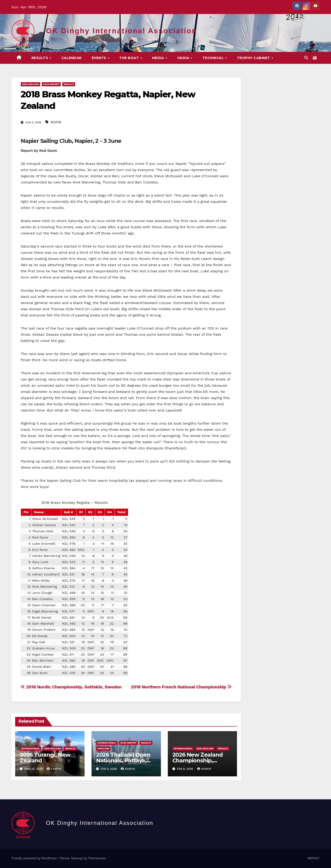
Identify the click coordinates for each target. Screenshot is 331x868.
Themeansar (97, 858)
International (30, 748)
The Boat (130, 58)
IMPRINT (313, 858)
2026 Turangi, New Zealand (45, 758)
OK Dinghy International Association (121, 31)
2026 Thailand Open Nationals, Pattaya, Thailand (123, 760)
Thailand (103, 748)
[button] (306, 58)
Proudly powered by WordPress (35, 858)
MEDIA (159, 58)
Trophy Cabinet (254, 58)
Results (40, 58)
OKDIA (184, 58)
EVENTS (100, 58)
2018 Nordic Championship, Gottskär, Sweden (71, 687)
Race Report (51, 84)
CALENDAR (71, 58)
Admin (54, 769)
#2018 (56, 122)
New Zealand (30, 84)
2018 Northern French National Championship (181, 687)
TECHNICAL (214, 58)
